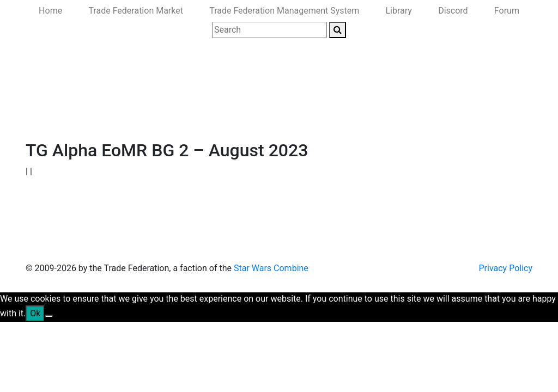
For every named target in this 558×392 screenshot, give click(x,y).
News (73, 116)
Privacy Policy (506, 268)
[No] (49, 316)
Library (399, 11)
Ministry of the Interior (275, 116)
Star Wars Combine (271, 268)
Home (50, 11)
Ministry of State (359, 116)
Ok (35, 313)
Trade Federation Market (136, 11)
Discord (453, 11)
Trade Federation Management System (284, 11)
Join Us (414, 116)
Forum (507, 11)
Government (116, 116)
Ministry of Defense (186, 116)
